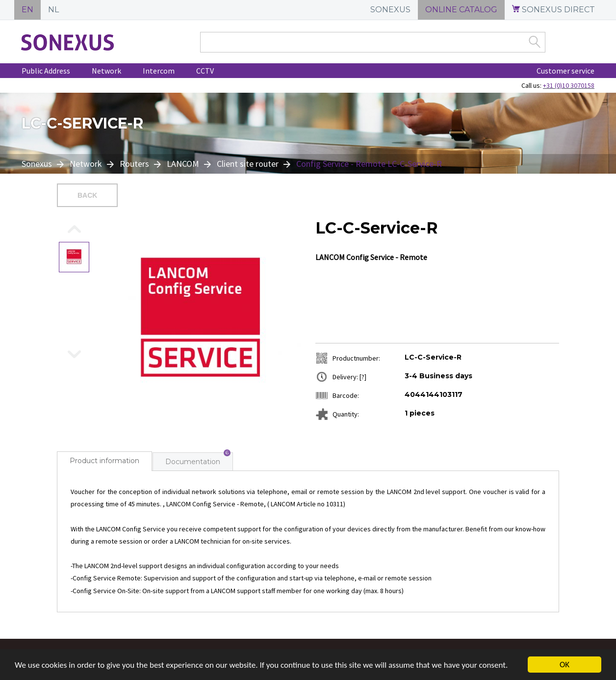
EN (27, 10)
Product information (104, 461)
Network (106, 71)
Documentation (193, 462)
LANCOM (183, 164)
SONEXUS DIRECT (553, 10)
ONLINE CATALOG (461, 10)
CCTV (205, 71)
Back (87, 195)
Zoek (535, 42)
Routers (134, 164)
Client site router (248, 164)
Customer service (565, 71)
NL (53, 10)
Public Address (46, 71)
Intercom (159, 71)
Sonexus (38, 164)
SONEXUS (390, 10)
